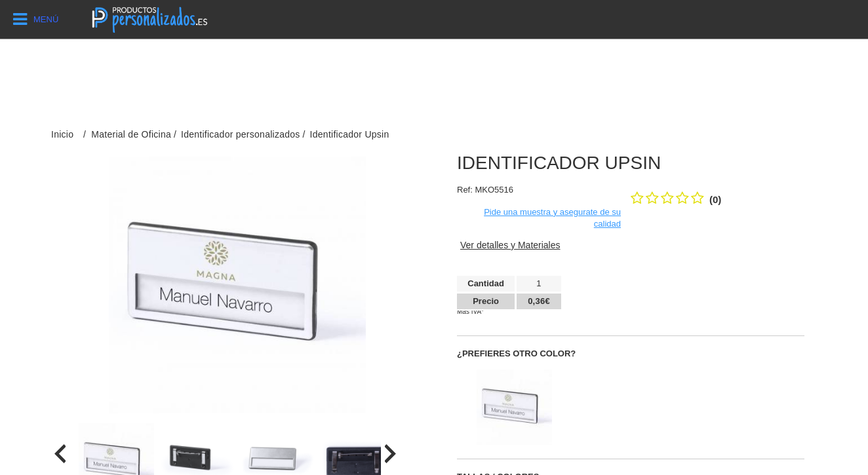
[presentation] (60, 454)
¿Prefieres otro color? (516, 353)
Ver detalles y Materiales (510, 245)
